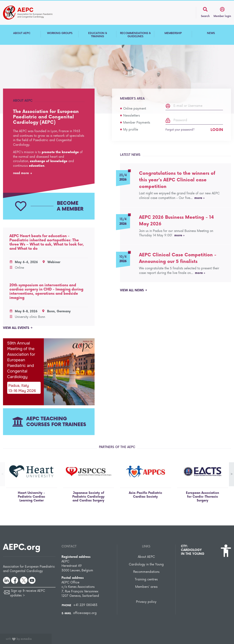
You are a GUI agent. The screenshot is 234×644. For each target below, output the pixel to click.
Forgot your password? (180, 130)
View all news (134, 290)
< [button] (3, 474)
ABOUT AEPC (22, 33)
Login (217, 130)
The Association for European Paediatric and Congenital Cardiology (34, 13)
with (19, 639)
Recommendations (146, 572)
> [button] (231, 474)
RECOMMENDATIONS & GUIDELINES (135, 35)
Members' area (146, 587)
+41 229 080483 (85, 605)
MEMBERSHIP (173, 33)
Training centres (146, 580)
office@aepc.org (85, 613)
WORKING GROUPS (60, 33)
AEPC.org (22, 547)
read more (23, 173)
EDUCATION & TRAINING (98, 35)
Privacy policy (146, 602)
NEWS (211, 33)
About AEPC (146, 557)
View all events (18, 328)
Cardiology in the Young (146, 565)
